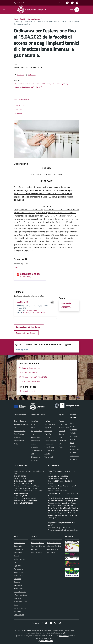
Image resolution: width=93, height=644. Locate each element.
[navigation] (4, 9)
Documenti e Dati (20, 431)
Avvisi (61, 447)
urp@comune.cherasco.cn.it (28, 488)
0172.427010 (21, 476)
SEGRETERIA (22, 302)
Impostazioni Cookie (20, 602)
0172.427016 (21, 478)
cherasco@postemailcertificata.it (29, 486)
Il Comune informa (34, 19)
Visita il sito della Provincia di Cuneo (43, 546)
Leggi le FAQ (18, 566)
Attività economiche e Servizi (74, 449)
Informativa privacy (20, 595)
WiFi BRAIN (51, 553)
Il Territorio (74, 430)
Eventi (73, 423)
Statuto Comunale (20, 592)
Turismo (47, 454)
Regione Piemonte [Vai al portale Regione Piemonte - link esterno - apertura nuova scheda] (19, 3)
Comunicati (63, 424)
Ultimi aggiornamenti (21, 608)
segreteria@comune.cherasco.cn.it (34, 312)
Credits (16, 605)
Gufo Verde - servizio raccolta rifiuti (59, 543)
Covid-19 (62, 431)
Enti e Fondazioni (20, 434)
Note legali (17, 598)
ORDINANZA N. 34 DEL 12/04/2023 (30, 275)
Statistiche (17, 611)
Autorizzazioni (35, 441)
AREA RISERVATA (45, 641)
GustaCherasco (52, 549)
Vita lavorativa (49, 457)
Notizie (61, 421)
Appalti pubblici (36, 437)
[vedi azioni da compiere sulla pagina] (30, 75)
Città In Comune (56, 633)
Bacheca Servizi (19, 589)
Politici (16, 444)
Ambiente (34, 427)
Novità (22, 19)
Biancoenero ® (64, 636)
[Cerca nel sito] (77, 10)
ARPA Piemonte (36, 553)
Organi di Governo (20, 421)
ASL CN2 (34, 549)
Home (16, 19)
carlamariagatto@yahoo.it (61, 528)
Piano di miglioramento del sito (20, 559)
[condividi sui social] (19, 75)
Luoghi (73, 426)
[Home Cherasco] (33, 10)
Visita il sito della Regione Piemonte (43, 543)
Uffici (15, 427)
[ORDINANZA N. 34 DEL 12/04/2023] (18, 274)
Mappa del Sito (19, 615)
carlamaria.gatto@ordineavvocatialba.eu (65, 530)
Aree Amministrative (21, 424)
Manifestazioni (64, 427)
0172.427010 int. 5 (32, 310)
